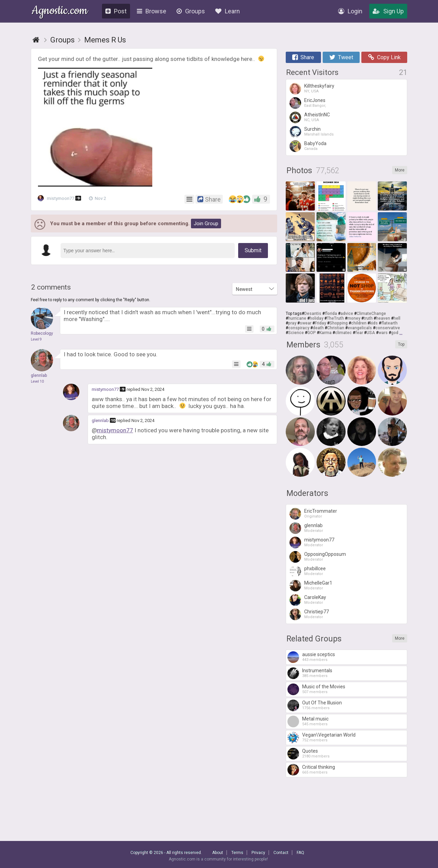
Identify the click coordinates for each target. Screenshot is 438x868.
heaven (383, 318)
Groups (191, 11)
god (395, 333)
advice (347, 314)
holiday (317, 318)
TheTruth (335, 318)
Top (401, 344)
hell (397, 318)
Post (116, 11)
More (400, 170)
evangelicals (360, 328)
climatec (343, 333)
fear (359, 333)
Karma (325, 333)
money (354, 318)
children (359, 323)
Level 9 (36, 339)
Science (296, 333)
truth (368, 318)
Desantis (313, 314)
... (401, 333)
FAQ (300, 853)
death (318, 328)
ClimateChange (371, 314)
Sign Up (388, 11)
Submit (253, 250)
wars (383, 333)
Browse (152, 11)
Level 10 (37, 381)
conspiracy (299, 328)
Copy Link (384, 57)
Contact (281, 853)
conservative (388, 328)
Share (303, 57)
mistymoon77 (62, 199)
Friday (320, 323)
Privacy (258, 853)
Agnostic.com (60, 11)
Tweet (341, 57)
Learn (228, 11)
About (218, 853)
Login (350, 11)
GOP (312, 333)
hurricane (297, 318)
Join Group (206, 224)
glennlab (100, 420)
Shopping (339, 323)
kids (374, 323)
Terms (237, 853)
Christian (336, 328)
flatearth (389, 323)
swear (306, 323)
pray (292, 323)
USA (371, 333)
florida (331, 314)
